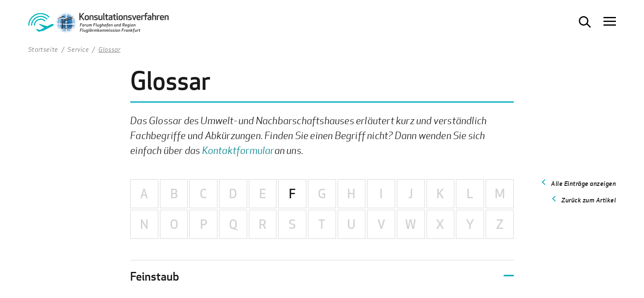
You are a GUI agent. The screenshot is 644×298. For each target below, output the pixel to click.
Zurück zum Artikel (589, 200)
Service (78, 49)
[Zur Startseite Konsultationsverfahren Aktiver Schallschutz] (98, 25)
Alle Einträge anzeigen (583, 183)
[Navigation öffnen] (610, 22)
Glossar (109, 49)
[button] (322, 276)
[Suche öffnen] (585, 22)
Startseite (43, 49)
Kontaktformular (238, 150)
